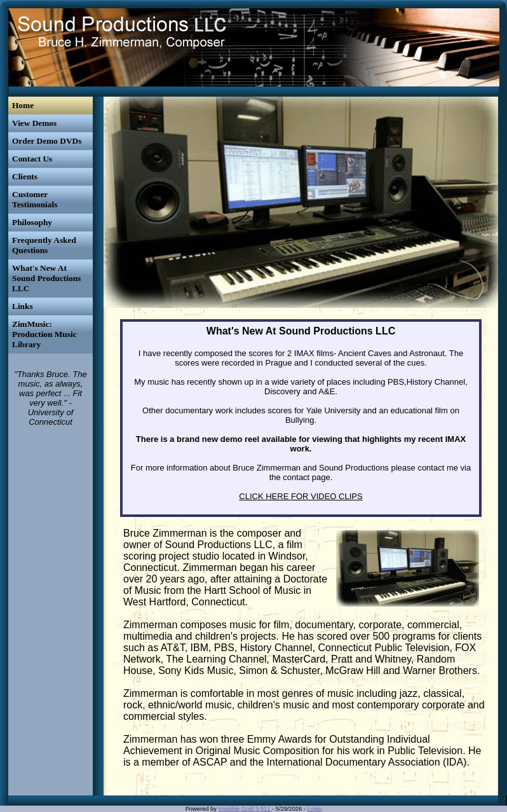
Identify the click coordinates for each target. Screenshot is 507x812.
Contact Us (32, 159)
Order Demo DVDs (47, 141)
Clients (25, 176)
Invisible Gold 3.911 (246, 809)
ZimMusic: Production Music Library (44, 334)
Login (315, 809)
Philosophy (32, 222)
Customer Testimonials (35, 199)
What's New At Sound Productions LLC (46, 278)
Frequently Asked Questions (44, 245)
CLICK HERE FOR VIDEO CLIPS (301, 496)
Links (23, 306)
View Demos (34, 123)
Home (23, 105)
